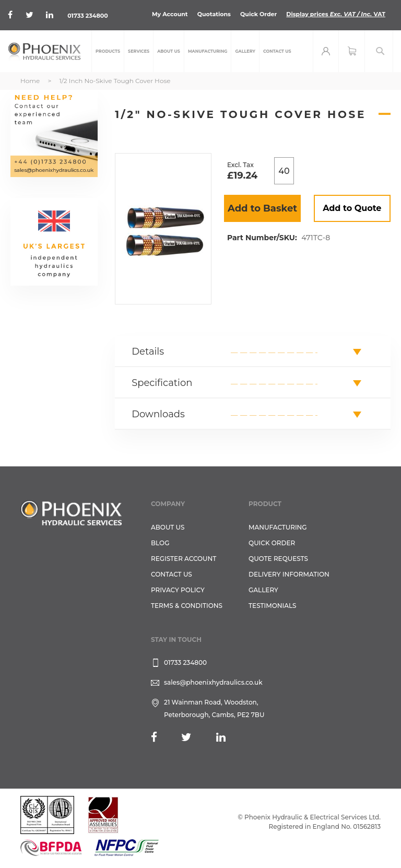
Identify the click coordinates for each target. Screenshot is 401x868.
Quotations (214, 14)
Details (148, 351)
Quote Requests (278, 559)
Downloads (158, 414)
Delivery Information (289, 574)
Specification (162, 383)
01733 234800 (87, 16)
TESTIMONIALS (272, 606)
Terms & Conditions (187, 606)
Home (30, 81)
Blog (160, 543)
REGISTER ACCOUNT (184, 559)
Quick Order (258, 14)
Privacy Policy (178, 590)
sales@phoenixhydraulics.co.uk (213, 682)
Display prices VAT (336, 14)
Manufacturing (278, 527)
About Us (168, 527)
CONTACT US (172, 574)
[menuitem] (108, 51)
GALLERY (263, 590)
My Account (170, 14)
